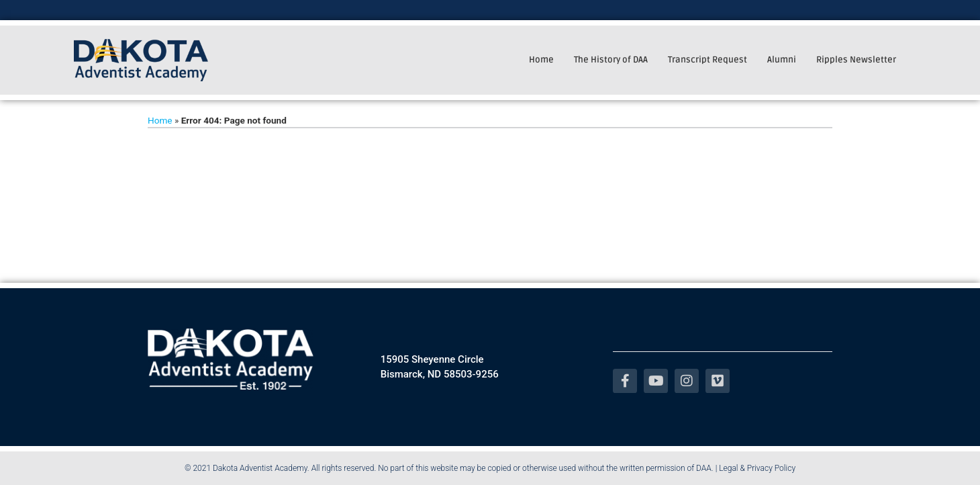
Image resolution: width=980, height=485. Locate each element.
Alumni (782, 60)
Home (541, 60)
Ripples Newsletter (856, 60)
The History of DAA (611, 60)
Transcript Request (707, 60)
